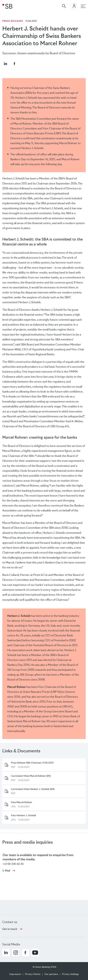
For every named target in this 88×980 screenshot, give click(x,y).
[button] (5, 64)
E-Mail (6, 871)
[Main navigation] (83, 6)
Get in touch (10, 929)
